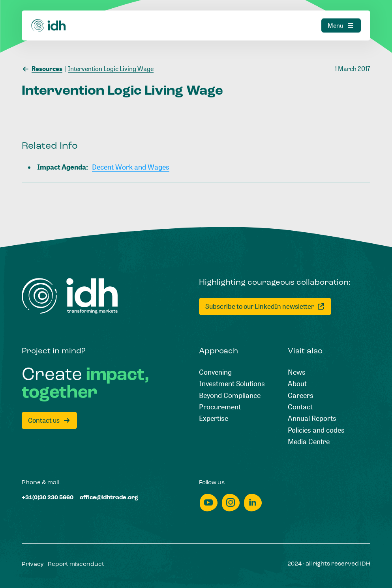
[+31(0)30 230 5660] (48, 498)
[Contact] (300, 407)
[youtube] (208, 503)
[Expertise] (214, 418)
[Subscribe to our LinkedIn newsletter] (265, 306)
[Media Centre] (309, 441)
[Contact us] (49, 420)
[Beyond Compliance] (230, 395)
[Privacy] (33, 565)
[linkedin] (253, 503)
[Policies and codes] (316, 430)
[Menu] (341, 15)
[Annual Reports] (312, 418)
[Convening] (215, 372)
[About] (297, 384)
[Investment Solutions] (232, 384)
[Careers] (301, 395)
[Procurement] (220, 407)
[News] (297, 372)
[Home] (49, 15)
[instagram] (231, 503)
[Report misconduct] (76, 565)
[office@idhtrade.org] (109, 498)
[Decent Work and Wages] (131, 167)
